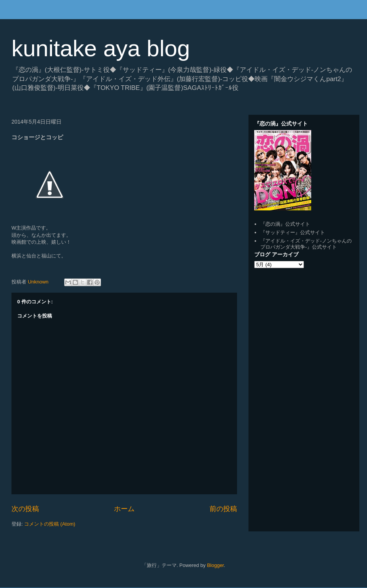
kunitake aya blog (101, 48)
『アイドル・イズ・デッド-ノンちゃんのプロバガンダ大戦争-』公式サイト (306, 244)
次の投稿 (25, 509)
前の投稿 (223, 509)
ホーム (124, 509)
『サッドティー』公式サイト (293, 232)
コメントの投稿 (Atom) (50, 524)
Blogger (215, 565)
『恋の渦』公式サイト (285, 224)
